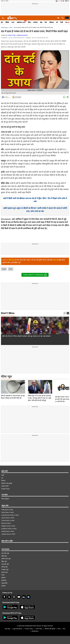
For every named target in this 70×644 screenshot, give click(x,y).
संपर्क (3, 475)
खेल (41, 22)
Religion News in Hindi (8, 526)
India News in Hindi (7, 510)
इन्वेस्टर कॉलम (5, 486)
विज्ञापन (3, 481)
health (4, 269)
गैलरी (62, 22)
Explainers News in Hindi (9, 529)
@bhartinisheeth (23, 35)
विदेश (29, 22)
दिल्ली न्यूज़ (4, 556)
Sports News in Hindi (8, 518)
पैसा (46, 22)
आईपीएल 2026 (21, 22)
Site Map (7, 629)
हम (2, 478)
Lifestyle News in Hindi (8, 534)
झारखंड (3, 586)
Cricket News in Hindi (8, 521)
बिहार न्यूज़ (4, 561)
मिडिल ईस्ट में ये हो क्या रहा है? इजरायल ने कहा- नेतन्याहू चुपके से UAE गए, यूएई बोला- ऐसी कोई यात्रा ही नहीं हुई (40, 384)
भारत (13, 22)
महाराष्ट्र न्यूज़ (4, 567)
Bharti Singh (12, 35)
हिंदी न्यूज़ (12, 260)
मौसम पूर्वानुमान (5, 499)
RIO (64, 629)
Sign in (67, 1)
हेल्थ (11, 28)
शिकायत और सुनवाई (7, 483)
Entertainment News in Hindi (10, 515)
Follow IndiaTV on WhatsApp (35, 275)
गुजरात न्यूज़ (4, 572)
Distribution (35, 631)
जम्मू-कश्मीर (4, 583)
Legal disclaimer (17, 629)
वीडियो (7, 22)
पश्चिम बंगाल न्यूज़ (6, 559)
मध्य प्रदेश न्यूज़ (5, 564)
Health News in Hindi (8, 531)
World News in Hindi (8, 512)
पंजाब (3, 575)
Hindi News (4, 28)
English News (6, 489)
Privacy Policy (29, 629)
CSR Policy (39, 629)
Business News (6, 523)
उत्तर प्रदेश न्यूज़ (5, 553)
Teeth (11, 269)
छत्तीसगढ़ (4, 580)
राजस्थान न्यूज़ (5, 570)
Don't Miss (8, 313)
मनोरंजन (35, 22)
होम (2, 22)
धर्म (57, 22)
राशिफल (51, 22)
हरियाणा (4, 578)
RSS (59, 629)
